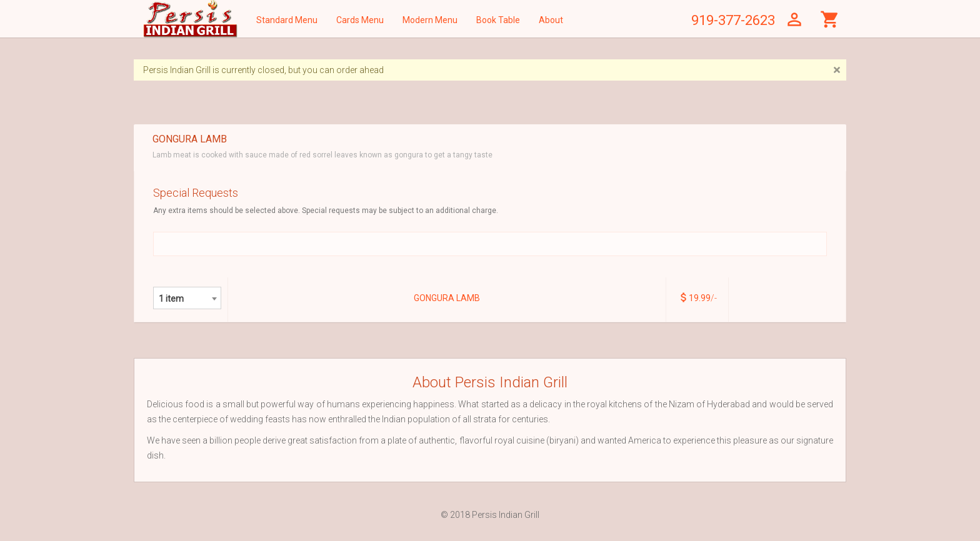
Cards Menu (360, 20)
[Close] (837, 70)
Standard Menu (287, 20)
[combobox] (187, 298)
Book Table (498, 20)
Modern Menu (430, 20)
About (551, 20)
